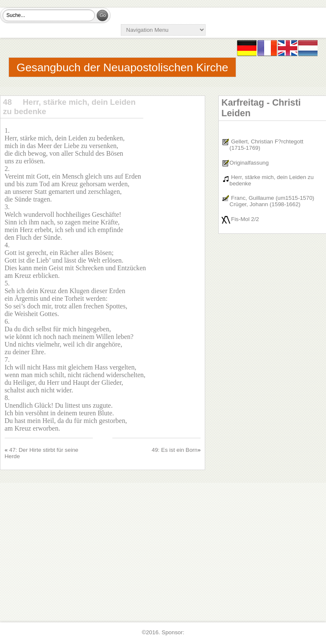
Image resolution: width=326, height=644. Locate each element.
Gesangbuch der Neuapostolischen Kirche (122, 67)
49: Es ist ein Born (175, 450)
